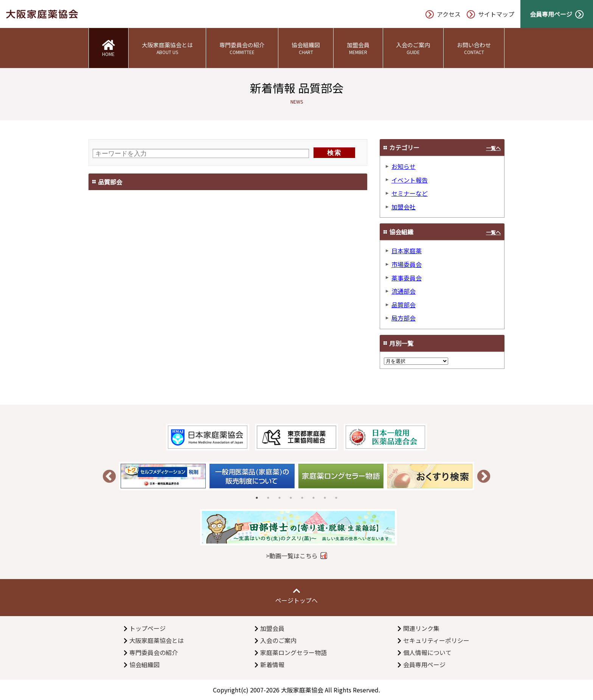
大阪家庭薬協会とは (167, 48)
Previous (109, 477)
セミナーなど (410, 193)
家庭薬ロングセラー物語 (293, 652)
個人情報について (427, 652)
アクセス (443, 14)
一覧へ (493, 148)
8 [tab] (336, 498)
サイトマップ (491, 14)
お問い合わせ (474, 48)
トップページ (147, 628)
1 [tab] (257, 498)
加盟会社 (404, 207)
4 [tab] (291, 498)
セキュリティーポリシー (436, 640)
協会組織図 (306, 48)
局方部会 (404, 318)
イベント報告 (410, 180)
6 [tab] (314, 498)
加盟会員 (358, 48)
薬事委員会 (407, 278)
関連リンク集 (421, 628)
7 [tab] (325, 498)
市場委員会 (407, 264)
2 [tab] (268, 498)
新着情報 (272, 664)
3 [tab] (279, 498)
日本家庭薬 (407, 251)
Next (484, 477)
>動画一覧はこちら (292, 556)
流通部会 (404, 291)
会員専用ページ (557, 14)
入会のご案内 (413, 48)
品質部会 (404, 305)
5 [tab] (302, 498)
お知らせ (404, 166)
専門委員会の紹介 (242, 48)
